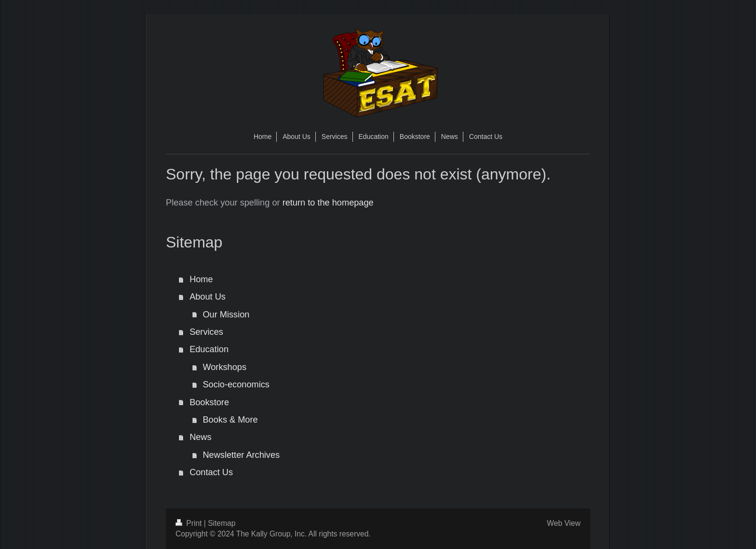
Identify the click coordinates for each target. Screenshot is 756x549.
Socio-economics (236, 384)
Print (190, 523)
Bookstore (209, 402)
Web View (564, 523)
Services (206, 332)
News (200, 437)
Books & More (230, 420)
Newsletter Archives (241, 455)
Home (201, 279)
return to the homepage (328, 203)
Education (209, 349)
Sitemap (222, 523)
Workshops (224, 367)
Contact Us (211, 472)
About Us (208, 297)
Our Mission (226, 315)
